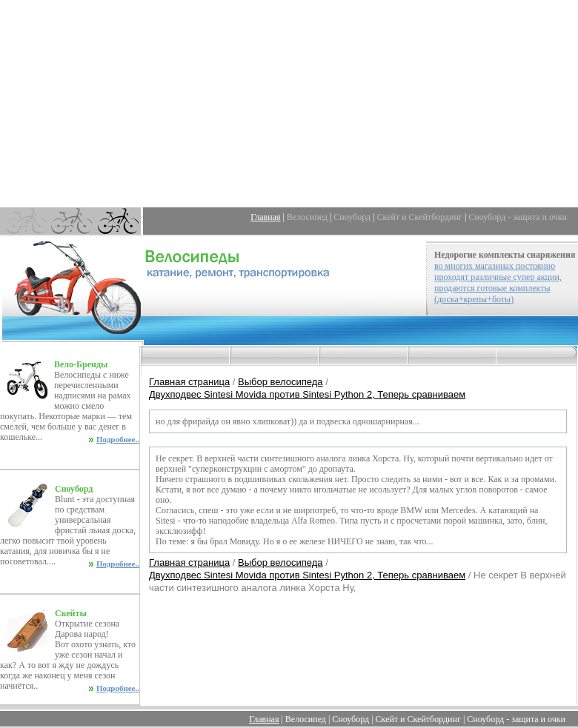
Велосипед (307, 217)
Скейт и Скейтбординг (420, 217)
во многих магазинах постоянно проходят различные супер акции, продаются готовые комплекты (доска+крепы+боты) (498, 283)
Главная (265, 217)
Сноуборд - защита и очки (518, 217)
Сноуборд (352, 217)
